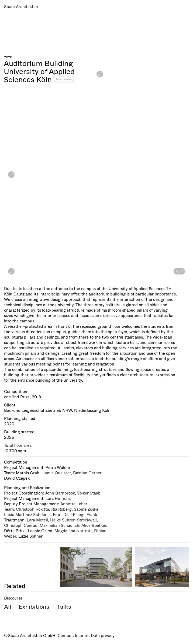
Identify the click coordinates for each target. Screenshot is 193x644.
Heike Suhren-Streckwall (73, 520)
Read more (64, 79)
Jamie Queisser (57, 473)
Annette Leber (74, 504)
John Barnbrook (60, 493)
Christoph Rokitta (32, 509)
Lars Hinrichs (58, 499)
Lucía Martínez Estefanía (27, 515)
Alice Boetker (94, 525)
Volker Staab (89, 493)
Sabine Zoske (86, 509)
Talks (64, 607)
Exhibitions (34, 607)
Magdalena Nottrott (73, 531)
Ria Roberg (61, 509)
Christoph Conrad (21, 525)
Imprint (82, 636)
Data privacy (103, 636)
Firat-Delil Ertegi (69, 515)
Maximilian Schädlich (59, 525)
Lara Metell (37, 520)
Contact (65, 636)
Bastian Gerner (87, 473)
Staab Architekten (21, 7)
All (8, 607)
